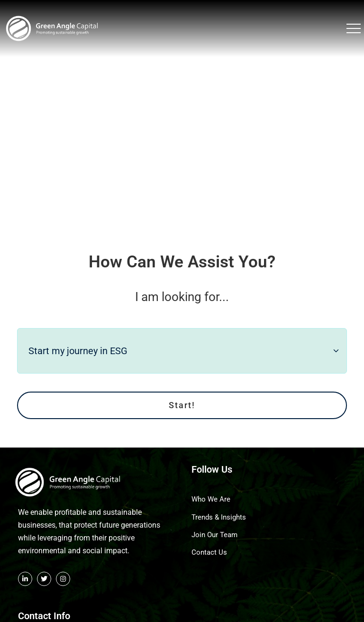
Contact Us (209, 546)
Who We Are (211, 493)
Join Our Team (214, 528)
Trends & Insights (219, 510)
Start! (182, 398)
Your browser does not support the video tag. (182, 118)
